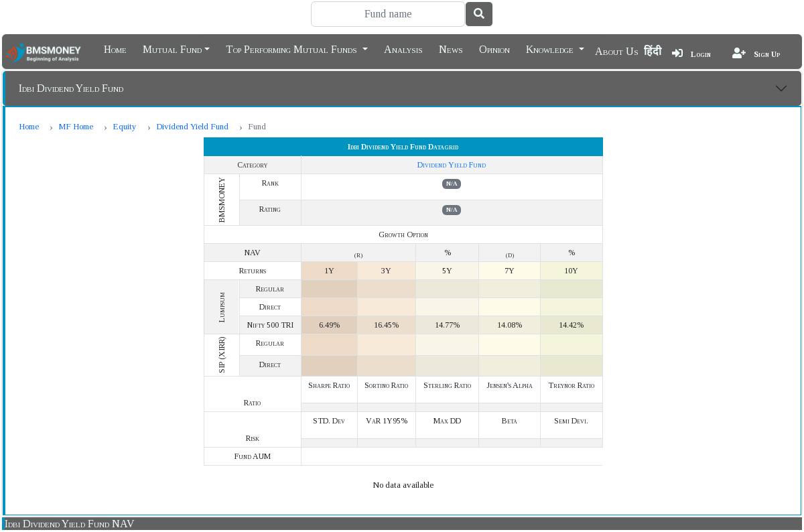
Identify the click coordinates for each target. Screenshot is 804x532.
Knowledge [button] (551, 48)
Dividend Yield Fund (192, 126)
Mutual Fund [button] (172, 48)
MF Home (76, 126)
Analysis (403, 48)
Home (115, 48)
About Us (617, 51)
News (451, 48)
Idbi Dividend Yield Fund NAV (70, 524)
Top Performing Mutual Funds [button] (293, 48)
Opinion (494, 48)
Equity (125, 126)
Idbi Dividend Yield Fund (71, 88)
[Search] (388, 14)
